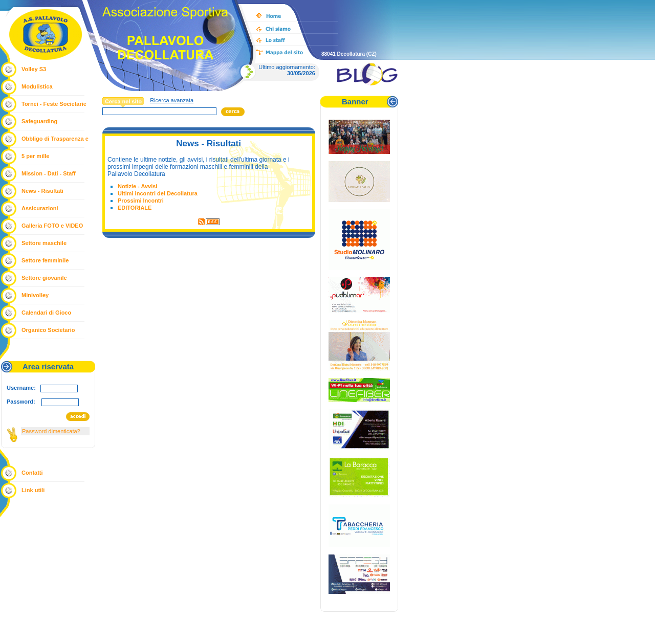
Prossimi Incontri (141, 201)
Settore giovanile (44, 278)
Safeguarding (39, 121)
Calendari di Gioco (46, 313)
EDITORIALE (135, 208)
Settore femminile (45, 260)
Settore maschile (44, 243)
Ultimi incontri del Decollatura (158, 193)
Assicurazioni (40, 208)
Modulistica (37, 86)
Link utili (33, 490)
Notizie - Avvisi (137, 186)
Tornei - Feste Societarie (54, 104)
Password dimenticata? (51, 431)
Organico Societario (48, 330)
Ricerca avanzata (172, 100)
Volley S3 (34, 69)
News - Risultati (42, 191)
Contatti (32, 473)
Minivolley (35, 295)
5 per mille (35, 156)
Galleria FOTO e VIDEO (52, 226)
